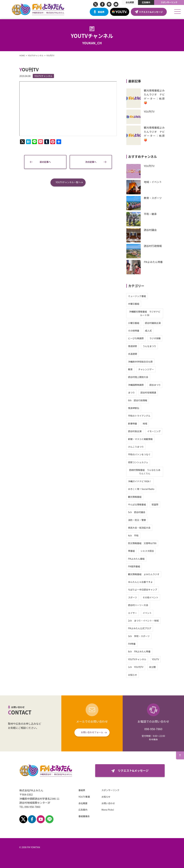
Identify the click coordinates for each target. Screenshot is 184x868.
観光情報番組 (138, 497)
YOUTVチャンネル (41, 76)
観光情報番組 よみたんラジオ (146, 574)
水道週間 (135, 354)
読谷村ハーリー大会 (141, 605)
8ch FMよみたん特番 (142, 651)
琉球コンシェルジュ (141, 462)
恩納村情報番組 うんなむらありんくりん (147, 472)
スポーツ (135, 597)
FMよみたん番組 (139, 559)
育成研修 (135, 346)
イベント (150, 613)
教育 (133, 369)
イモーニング (157, 431)
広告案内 (146, 2)
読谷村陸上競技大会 (141, 377)
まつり (134, 392)
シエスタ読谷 (150, 551)
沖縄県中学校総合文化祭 (143, 362)
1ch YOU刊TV (138, 667)
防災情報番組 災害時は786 (145, 543)
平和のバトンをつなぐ (142, 454)
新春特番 (135, 424)
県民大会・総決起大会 (142, 528)
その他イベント (153, 597)
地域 (148, 424)
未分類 (155, 667)
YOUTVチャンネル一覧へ (68, 185)
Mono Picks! (105, 810)
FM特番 (135, 644)
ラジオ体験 (158, 338)
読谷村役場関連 (151, 392)
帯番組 (134, 551)
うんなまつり (152, 346)
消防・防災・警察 (140, 520)
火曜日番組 (136, 323)
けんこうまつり (139, 447)
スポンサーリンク (169, 2)
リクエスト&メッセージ (151, 12)
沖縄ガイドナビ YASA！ (143, 481)
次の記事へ (91, 165)
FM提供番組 (137, 566)
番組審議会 (81, 816)
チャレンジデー (149, 369)
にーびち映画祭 (139, 338)
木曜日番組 (136, 304)
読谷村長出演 (138, 431)
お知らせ (135, 675)
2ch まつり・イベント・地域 (146, 621)
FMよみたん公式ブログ (142, 628)
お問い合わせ (105, 803)
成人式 (151, 331)
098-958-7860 (153, 729)
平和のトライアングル (142, 416)
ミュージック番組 (140, 296)
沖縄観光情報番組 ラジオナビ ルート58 (149, 313)
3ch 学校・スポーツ (142, 636)
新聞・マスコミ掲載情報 (143, 439)
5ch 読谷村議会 (139, 512)
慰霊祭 (158, 504)
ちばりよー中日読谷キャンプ (145, 590)
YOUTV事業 (81, 797)
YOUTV (158, 659)
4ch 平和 (136, 535)
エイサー (135, 613)
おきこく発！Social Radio (144, 489)
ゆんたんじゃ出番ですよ (143, 582)
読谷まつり (158, 385)
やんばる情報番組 (140, 504)
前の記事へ (45, 165)
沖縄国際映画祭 (139, 385)
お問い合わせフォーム (92, 732)
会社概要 (130, 2)
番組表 (101, 12)
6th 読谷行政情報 (140, 400)
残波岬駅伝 (136, 408)
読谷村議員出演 (156, 323)
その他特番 (136, 331)
